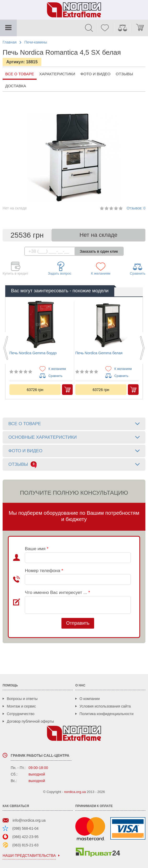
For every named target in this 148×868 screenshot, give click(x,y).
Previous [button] (6, 348)
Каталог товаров (8, 28)
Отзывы (124, 74)
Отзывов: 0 (136, 208)
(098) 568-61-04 (25, 828)
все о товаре (20, 74)
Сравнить (138, 269)
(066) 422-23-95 (25, 837)
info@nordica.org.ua (29, 820)
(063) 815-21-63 (25, 845)
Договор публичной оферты (30, 721)
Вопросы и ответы (22, 699)
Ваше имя (37, 549)
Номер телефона (44, 571)
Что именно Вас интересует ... (57, 593)
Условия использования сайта (105, 706)
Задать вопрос (60, 268)
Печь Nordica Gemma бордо (33, 353)
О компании (90, 699)
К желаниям (101, 269)
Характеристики (57, 74)
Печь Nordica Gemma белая (99, 353)
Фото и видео (96, 74)
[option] (41, 348)
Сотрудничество (21, 714)
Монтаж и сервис (21, 706)
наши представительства (29, 856)
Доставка (16, 86)
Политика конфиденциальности (107, 714)
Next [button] (142, 348)
